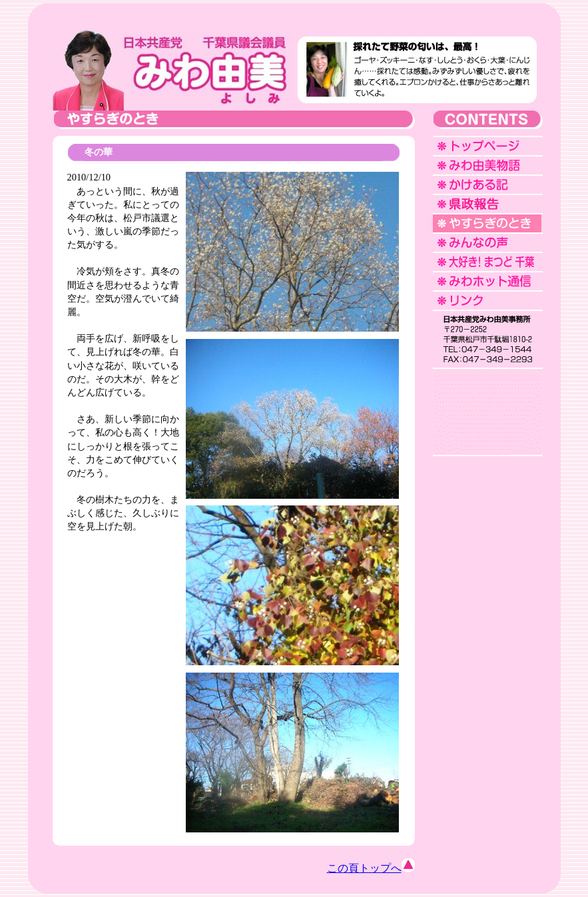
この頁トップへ (371, 868)
